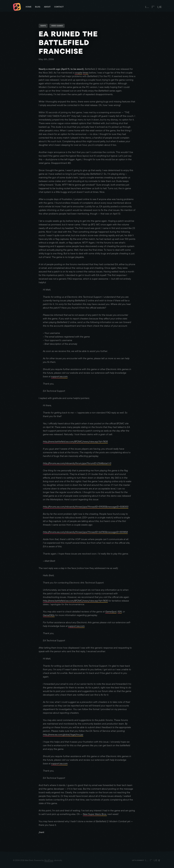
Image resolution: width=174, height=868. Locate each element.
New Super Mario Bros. (95, 814)
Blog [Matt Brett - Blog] (38, 7)
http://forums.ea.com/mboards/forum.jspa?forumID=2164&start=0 (77, 463)
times (85, 73)
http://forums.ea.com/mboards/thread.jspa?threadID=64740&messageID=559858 (85, 532)
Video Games (57, 26)
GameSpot (111, 612)
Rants (43, 26)
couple (78, 73)
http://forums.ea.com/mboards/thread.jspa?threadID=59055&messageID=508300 (86, 507)
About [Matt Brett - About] (47, 7)
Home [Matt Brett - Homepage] (29, 7)
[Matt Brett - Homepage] (17, 7)
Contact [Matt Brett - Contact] (59, 7)
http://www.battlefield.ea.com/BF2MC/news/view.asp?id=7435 (75, 442)
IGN (120, 612)
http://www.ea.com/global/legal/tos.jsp (63, 735)
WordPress (49, 860)
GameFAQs (49, 615)
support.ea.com (59, 376)
